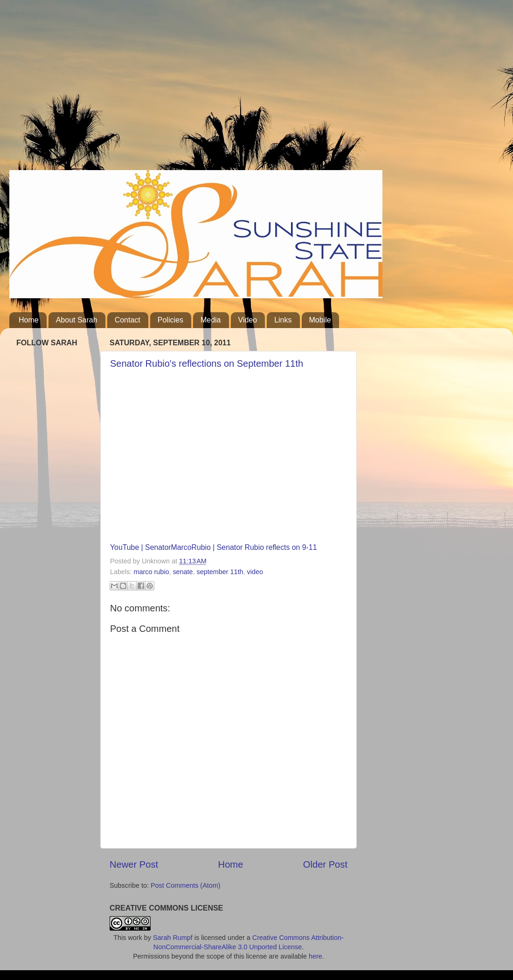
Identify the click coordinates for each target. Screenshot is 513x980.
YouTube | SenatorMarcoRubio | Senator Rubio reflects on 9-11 (213, 547)
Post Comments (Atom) (186, 885)
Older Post (325, 864)
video (255, 572)
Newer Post (134, 864)
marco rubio (151, 572)
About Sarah (77, 320)
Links (283, 320)
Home (29, 320)
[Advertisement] (152, 89)
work (135, 938)
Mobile (320, 320)
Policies (170, 320)
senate (183, 572)
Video (248, 320)
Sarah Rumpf (173, 938)
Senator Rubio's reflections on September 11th (207, 363)
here (315, 956)
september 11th (220, 572)
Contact (128, 320)
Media (211, 320)
